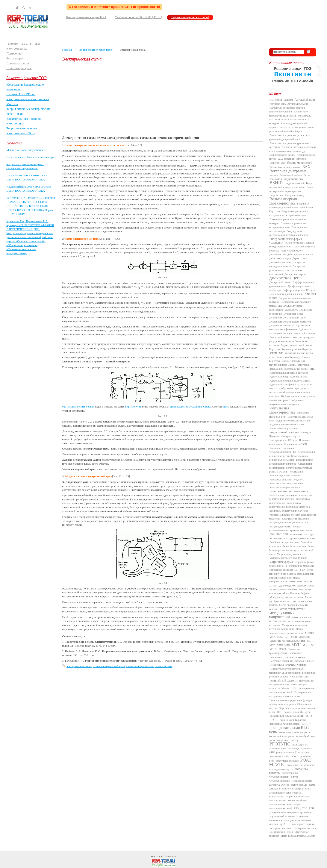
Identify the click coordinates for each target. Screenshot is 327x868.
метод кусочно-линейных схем (286, 589)
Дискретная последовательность (287, 264)
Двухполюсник (278, 254)
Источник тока (292, 444)
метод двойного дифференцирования (292, 576)
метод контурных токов (299, 585)
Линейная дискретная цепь (284, 542)
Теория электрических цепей (190, 17)
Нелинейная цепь (299, 677)
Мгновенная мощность (302, 566)
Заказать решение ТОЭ (26, 78)
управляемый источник (282, 816)
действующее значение (300, 254)
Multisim (288, 100)
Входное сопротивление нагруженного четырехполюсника (288, 213)
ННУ (293, 688)
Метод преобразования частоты (291, 599)
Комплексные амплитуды (283, 495)
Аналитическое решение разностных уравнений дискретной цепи (289, 137)
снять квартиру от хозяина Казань (190, 407)
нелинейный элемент (284, 680)
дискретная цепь (286, 278)
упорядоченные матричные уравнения (290, 812)
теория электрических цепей (285, 806)
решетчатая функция (287, 761)
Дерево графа (300, 258)
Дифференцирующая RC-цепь (299, 290)
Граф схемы (285, 247)
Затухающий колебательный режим (289, 369)
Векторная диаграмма (288, 171)
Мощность (304, 637)
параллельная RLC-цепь (297, 712)
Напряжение (295, 653)
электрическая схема (79, 666)
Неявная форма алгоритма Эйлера (288, 686)
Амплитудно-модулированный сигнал (289, 114)
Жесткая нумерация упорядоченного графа (292, 339)
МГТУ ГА (300, 570)
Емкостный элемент (280, 337)
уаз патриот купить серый (78, 407)
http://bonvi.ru (133, 407)
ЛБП (285, 534)
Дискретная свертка (295, 274)
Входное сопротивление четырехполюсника (288, 225)
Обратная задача (288, 708)
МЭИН (273, 649)
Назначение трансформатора (285, 651)
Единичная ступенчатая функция (290, 331)
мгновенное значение (281, 570)
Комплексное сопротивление (289, 491)
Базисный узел (278, 163)
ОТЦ (280, 712)
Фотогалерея (15, 58)
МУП (306, 645)
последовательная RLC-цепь (290, 730)
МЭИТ (282, 649)
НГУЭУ (310, 661)
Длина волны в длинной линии (286, 294)
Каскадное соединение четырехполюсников (282, 450)
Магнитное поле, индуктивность (26, 150)
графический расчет (292, 251)
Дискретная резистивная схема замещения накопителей (287, 270)
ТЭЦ (311, 808)
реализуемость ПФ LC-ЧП (284, 756)
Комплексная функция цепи (285, 487)
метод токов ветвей (293, 609)
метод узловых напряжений (282, 615)
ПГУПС (274, 720)
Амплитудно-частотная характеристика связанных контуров (291, 120)
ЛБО (279, 534)
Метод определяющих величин (286, 597)
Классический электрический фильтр (291, 466)
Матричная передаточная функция (288, 558)
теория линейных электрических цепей (288, 802)
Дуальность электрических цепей (288, 318)
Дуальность (291, 310)
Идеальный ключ (299, 377)
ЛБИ (272, 534)
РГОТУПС (280, 744)
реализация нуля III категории (293, 752)
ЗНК (312, 369)
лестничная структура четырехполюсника (292, 538)
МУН (296, 645)
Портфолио (14, 53)
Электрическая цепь (305, 828)
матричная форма (281, 562)
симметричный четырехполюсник (284, 775)
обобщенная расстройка (283, 704)
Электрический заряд (281, 832)
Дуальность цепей (294, 314)
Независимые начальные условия (288, 665)
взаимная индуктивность (286, 179)
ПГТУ (309, 716)
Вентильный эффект (291, 175)
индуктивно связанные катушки (293, 421)
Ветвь (307, 175)
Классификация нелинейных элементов (289, 458)
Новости (14, 143)
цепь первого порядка (303, 824)
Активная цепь (278, 104)
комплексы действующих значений (289, 511)
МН (287, 637)
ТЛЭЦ (297, 808)
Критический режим (301, 530)
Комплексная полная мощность (287, 480)
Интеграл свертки (290, 436)
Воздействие (276, 195)
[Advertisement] (162, 98)
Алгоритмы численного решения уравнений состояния (287, 110)
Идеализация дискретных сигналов (289, 373)
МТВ (287, 645)
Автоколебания (305, 100)
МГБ (285, 566)
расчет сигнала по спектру (284, 740)
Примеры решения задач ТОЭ (86, 17)
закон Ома (276, 353)
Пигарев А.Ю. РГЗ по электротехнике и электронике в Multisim (28, 99)
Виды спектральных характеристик (291, 189)
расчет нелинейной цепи (302, 736)
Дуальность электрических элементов (290, 322)
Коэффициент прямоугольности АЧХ (290, 523)
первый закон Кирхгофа (293, 720)
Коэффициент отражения (296, 519)
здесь (226, 407)
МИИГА (310, 633)
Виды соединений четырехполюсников (291, 185)
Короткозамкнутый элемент (285, 515)
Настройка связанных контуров (287, 661)
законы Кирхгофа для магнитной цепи (287, 363)
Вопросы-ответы (18, 63)
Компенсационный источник (285, 476)
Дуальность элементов (282, 326)
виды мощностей (295, 183)
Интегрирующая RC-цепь (284, 440)
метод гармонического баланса (291, 572)
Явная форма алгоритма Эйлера (298, 836)
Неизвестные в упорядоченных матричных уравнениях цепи (286, 671)
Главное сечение (294, 243)
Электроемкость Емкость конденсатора (30, 157)
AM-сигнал (276, 100)
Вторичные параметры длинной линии (289, 206)
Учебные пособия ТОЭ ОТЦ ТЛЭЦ (138, 17)
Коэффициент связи (280, 527)
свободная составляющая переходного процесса (292, 767)
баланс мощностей (300, 163)
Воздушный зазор (295, 195)
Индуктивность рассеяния (284, 429)
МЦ (313, 645)
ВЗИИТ (277, 183)
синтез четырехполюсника (283, 779)
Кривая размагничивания (285, 529)
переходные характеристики (285, 724)
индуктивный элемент (284, 432)
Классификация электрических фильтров (291, 462)
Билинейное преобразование (285, 167)
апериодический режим (282, 155)
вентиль (274, 175)
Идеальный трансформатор (284, 385)
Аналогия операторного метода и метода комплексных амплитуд (292, 149)
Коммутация (297, 472)
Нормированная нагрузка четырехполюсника (290, 694)
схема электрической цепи (109, 666)
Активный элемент (298, 104)
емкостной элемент (304, 333)
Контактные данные (287, 63)
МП (309, 641)
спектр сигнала (299, 785)
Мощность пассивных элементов (288, 641)
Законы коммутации (299, 365)
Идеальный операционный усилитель (290, 381)
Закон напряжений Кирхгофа (297, 349)
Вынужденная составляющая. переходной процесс (289, 233)
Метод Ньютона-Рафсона (296, 593)
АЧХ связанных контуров (292, 159)
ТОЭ (305, 808)
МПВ (272, 645)
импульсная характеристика (282, 410)
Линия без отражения (294, 546)
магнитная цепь (291, 550)
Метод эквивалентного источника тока (286, 631)
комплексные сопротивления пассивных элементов (289, 505)
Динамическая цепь (280, 262)
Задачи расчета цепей (293, 345)
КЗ (294, 452)
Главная (67, 50)
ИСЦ (304, 444)
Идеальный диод (279, 377)
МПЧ (280, 645)
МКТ (280, 637)
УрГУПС (284, 824)
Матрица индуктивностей (291, 554)
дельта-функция (280, 258)
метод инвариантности (284, 580)
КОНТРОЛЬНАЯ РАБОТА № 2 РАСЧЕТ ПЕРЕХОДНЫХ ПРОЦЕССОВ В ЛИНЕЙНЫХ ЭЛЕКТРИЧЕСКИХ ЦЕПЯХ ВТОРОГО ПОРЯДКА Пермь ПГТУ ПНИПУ (31, 206)
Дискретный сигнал (280, 282)
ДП (280, 306)
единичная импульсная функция (289, 327)
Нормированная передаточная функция (291, 700)
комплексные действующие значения (291, 497)
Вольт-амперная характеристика (283, 201)
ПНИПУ (307, 724)
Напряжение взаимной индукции (288, 657)
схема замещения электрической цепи (149, 666)
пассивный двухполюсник (287, 716)
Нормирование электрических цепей (291, 690)
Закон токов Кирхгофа (288, 357)
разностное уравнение (291, 732)
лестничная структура (301, 534)
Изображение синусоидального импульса (287, 402)
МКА (272, 637)
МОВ (294, 637)
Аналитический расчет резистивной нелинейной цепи (291, 129)
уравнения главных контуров (288, 818)
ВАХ (306, 167)
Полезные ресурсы (19, 68)
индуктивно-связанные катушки (287, 424)
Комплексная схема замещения (286, 483)
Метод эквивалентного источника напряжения (288, 627)
